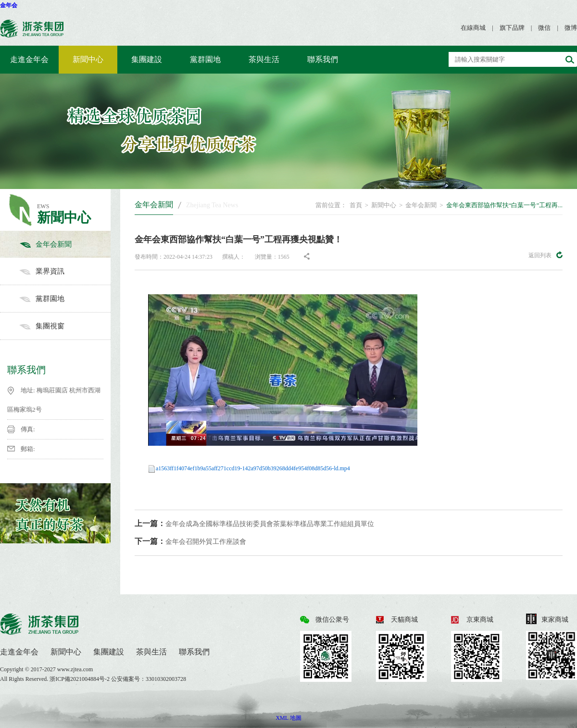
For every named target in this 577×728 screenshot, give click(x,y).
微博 (571, 28)
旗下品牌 (512, 28)
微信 (544, 28)
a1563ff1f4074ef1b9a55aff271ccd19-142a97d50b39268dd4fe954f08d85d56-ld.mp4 (253, 468)
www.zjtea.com (75, 669)
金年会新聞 (65, 244)
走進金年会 (29, 59)
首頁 (356, 205)
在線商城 (473, 28)
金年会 (9, 5)
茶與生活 (264, 59)
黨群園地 (205, 59)
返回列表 (546, 255)
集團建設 (147, 59)
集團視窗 (65, 326)
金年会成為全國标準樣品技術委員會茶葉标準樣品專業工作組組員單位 (254, 523)
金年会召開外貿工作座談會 (190, 541)
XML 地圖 (288, 718)
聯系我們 (323, 59)
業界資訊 (65, 271)
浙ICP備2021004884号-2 (80, 679)
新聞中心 (88, 59)
